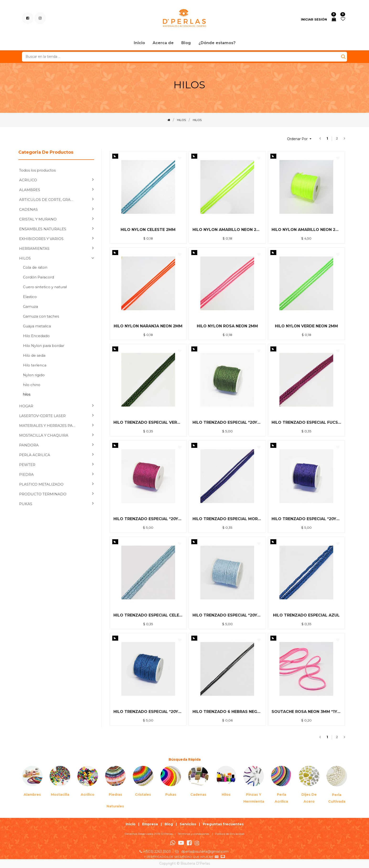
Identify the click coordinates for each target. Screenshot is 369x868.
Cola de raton (35, 267)
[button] (299, 139)
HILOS (25, 258)
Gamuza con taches (41, 316)
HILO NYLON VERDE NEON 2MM (306, 326)
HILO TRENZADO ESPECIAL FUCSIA (306, 422)
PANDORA (29, 445)
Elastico (30, 297)
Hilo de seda (34, 355)
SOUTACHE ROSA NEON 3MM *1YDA (306, 712)
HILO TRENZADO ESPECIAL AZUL (306, 615)
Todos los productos (37, 170)
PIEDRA (26, 474)
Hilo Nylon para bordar (44, 346)
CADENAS (28, 209)
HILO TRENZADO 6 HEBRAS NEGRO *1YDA (227, 712)
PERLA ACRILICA (35, 455)
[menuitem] (139, 43)
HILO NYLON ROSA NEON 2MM (227, 326)
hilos (27, 394)
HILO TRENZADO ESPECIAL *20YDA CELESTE (227, 615)
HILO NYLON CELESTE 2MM (148, 230)
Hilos (226, 795)
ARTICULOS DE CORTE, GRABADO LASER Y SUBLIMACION (49, 200)
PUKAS (26, 504)
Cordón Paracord (38, 277)
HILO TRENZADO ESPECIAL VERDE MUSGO (148, 422)
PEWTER (27, 465)
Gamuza (30, 306)
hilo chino (32, 385)
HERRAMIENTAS (34, 248)
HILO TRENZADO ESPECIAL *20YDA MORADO (306, 519)
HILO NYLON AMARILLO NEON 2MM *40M (306, 230)
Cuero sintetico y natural (45, 287)
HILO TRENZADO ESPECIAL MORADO (227, 519)
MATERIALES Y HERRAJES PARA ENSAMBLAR (49, 426)
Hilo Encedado (36, 336)
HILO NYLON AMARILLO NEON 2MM (227, 230)
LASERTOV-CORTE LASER (42, 416)
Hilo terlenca (35, 365)
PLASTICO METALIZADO (41, 484)
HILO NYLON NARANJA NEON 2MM (148, 326)
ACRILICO (28, 180)
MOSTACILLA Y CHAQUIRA (44, 435)
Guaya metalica (37, 326)
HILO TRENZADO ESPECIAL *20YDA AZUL (148, 712)
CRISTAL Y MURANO (38, 219)
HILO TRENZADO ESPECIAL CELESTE (148, 615)
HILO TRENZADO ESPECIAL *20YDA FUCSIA (148, 519)
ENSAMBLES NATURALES (43, 229)
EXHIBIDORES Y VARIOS (41, 239)
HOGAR (26, 406)
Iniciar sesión (314, 19)
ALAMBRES (30, 190)
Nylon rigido (34, 375)
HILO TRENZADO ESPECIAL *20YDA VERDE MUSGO (227, 422)
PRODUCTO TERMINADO (43, 494)
